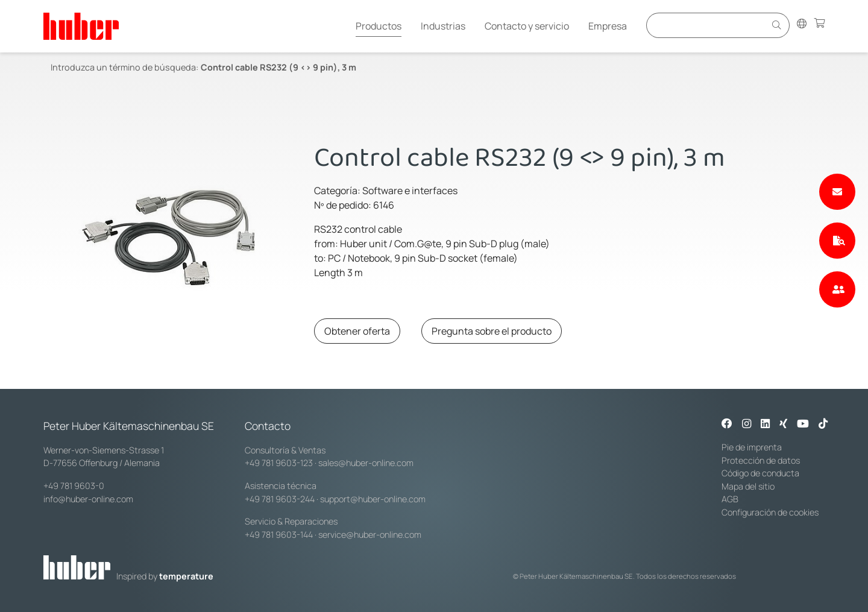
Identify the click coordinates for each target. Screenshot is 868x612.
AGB (730, 499)
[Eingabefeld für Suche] (708, 25)
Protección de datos (761, 460)
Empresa (608, 26)
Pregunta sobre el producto (492, 331)
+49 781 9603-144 (279, 535)
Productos (379, 26)
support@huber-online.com (373, 499)
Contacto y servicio (527, 26)
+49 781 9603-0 (74, 486)
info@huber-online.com (88, 499)
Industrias (443, 26)
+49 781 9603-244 (280, 499)
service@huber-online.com (370, 535)
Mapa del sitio (748, 486)
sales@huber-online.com (366, 463)
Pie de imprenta (752, 447)
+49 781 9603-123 (279, 463)
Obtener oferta (357, 331)
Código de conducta (760, 473)
